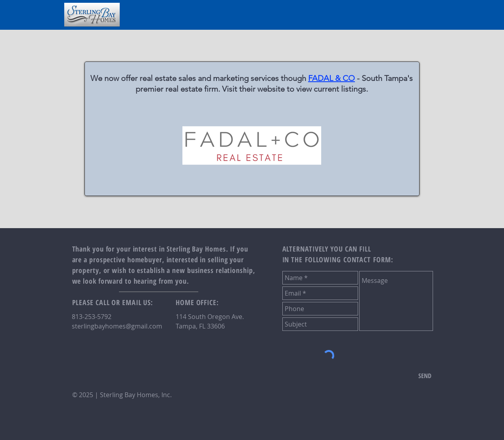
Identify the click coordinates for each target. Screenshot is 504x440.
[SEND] (425, 376)
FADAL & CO (332, 78)
